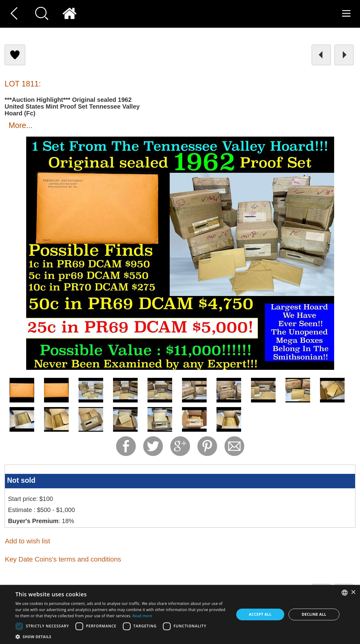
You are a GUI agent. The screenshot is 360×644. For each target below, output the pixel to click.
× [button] (353, 592)
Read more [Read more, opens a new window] (142, 616)
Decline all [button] (314, 614)
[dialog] (180, 614)
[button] (121, 636)
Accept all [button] (260, 614)
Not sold (21, 480)
